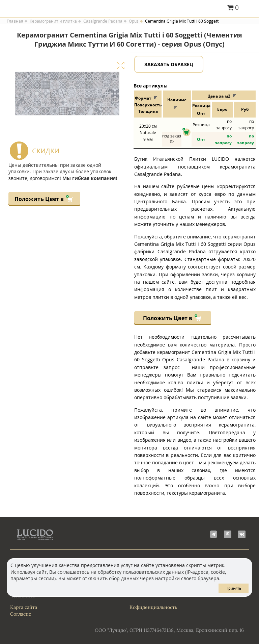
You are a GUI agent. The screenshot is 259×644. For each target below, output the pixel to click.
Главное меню (250, 8)
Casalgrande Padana (103, 21)
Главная (15, 21)
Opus (134, 21)
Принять (234, 588)
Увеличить (120, 66)
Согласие (21, 614)
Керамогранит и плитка (53, 21)
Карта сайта (24, 607)
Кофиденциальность (153, 607)
